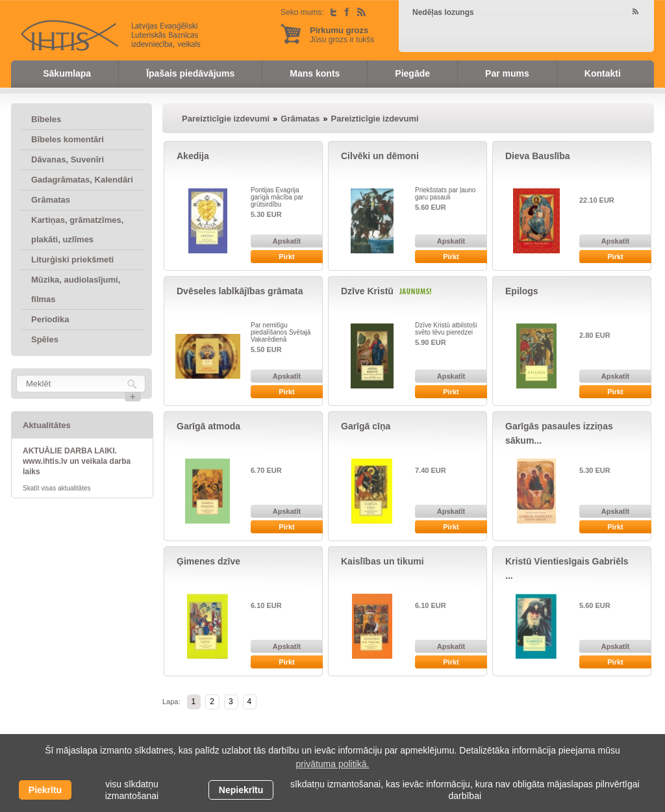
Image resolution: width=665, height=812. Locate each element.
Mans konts (315, 73)
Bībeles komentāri (68, 139)
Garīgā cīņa (366, 426)
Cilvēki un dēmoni (380, 156)
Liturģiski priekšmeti (72, 260)
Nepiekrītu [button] (241, 790)
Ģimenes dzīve (208, 561)
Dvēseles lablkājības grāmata (240, 291)
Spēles (45, 339)
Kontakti (603, 73)
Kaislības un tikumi (383, 561)
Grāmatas (51, 200)
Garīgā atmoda (208, 426)
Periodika (50, 319)
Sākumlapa (67, 73)
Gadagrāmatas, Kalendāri (82, 180)
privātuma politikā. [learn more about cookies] (333, 764)
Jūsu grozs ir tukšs (342, 35)
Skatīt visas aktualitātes (57, 488)
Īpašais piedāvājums (190, 73)
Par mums (507, 73)
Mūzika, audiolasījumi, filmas (76, 289)
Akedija (193, 156)
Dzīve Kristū (369, 291)
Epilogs (522, 291)
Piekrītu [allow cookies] (45, 790)
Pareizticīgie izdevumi (226, 119)
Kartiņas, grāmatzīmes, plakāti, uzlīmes (77, 230)
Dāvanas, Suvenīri (68, 159)
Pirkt (286, 257)
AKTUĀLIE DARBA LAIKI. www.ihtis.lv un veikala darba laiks (77, 461)
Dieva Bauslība (538, 156)
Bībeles (46, 119)
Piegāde (412, 73)
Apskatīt (287, 241)
